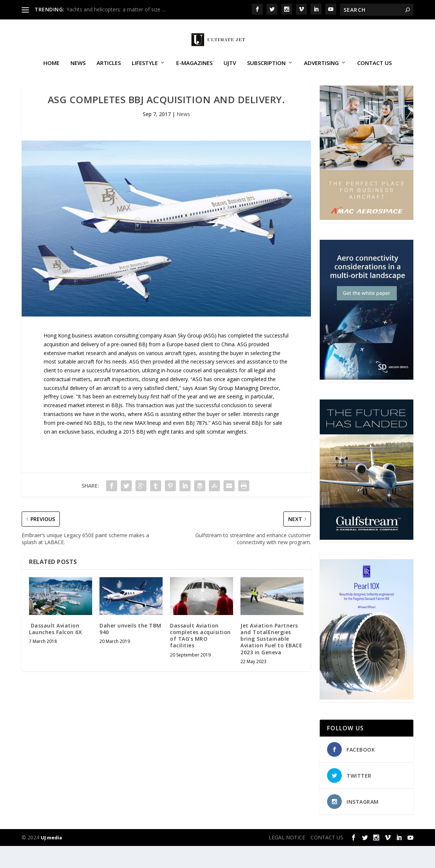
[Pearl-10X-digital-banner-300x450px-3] (367, 719)
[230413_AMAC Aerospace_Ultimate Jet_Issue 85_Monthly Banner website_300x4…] (367, 240)
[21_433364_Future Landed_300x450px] (367, 560)
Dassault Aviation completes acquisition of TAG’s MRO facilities (200, 658)
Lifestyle (145, 71)
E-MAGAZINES (194, 71)
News (78, 71)
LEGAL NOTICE (287, 859)
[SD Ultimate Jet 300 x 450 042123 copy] (367, 400)
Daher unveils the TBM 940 (130, 651)
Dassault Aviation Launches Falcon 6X (55, 651)
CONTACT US (374, 71)
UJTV (230, 71)
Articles (109, 71)
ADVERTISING (321, 71)
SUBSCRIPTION (266, 71)
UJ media (51, 860)
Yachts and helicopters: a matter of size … (116, 9)
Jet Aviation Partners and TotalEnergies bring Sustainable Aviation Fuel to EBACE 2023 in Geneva (271, 661)
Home (51, 71)
